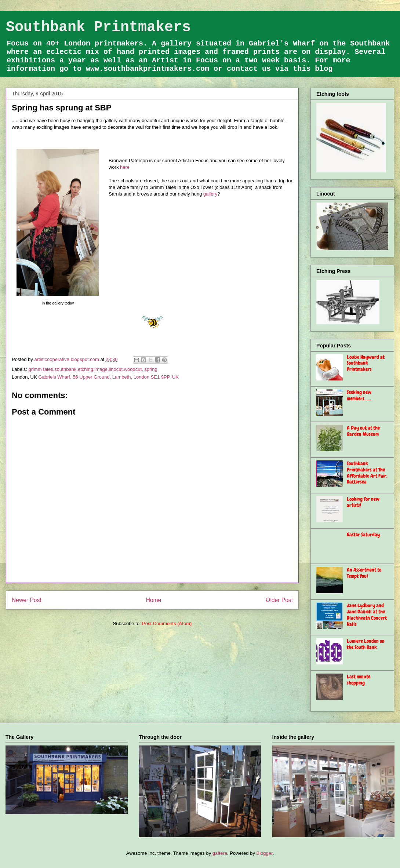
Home (154, 600)
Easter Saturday (363, 535)
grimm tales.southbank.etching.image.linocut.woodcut (85, 369)
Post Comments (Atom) (167, 623)
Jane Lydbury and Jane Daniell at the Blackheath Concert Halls (367, 614)
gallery (210, 194)
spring (151, 369)
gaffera (220, 853)
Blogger (265, 853)
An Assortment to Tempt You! (364, 573)
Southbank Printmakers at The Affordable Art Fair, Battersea (367, 473)
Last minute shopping (359, 680)
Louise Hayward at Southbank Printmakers (366, 363)
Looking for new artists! (363, 502)
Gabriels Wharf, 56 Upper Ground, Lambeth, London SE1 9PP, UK (108, 377)
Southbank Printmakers (98, 27)
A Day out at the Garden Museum (363, 431)
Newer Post (27, 600)
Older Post (279, 600)
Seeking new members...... (359, 395)
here (125, 167)
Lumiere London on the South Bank (366, 644)
